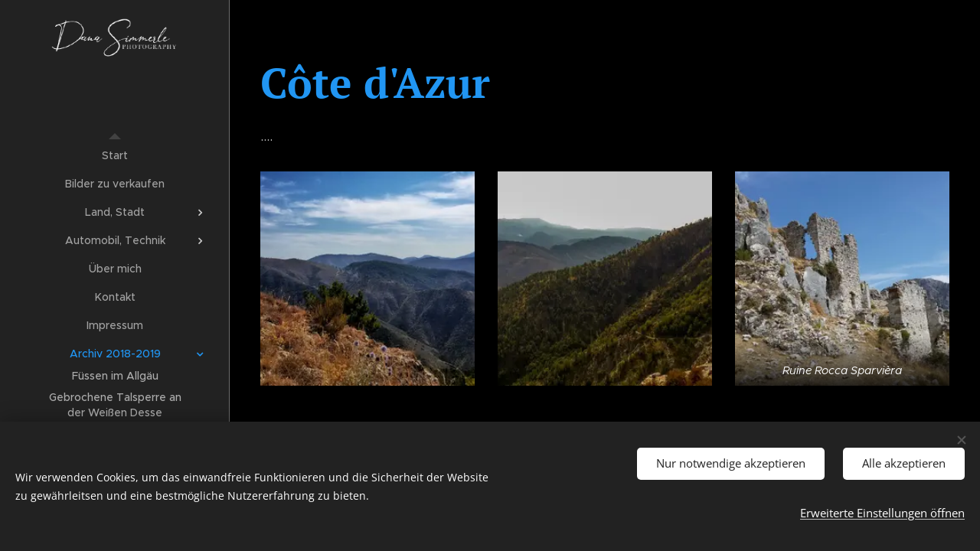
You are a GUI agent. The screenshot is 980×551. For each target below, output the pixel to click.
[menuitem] (115, 156)
